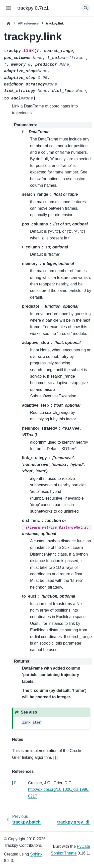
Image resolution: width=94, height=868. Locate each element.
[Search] (86, 8)
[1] (56, 757)
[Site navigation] (9, 8)
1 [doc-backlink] (14, 783)
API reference (28, 23)
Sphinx (36, 854)
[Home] (9, 23)
